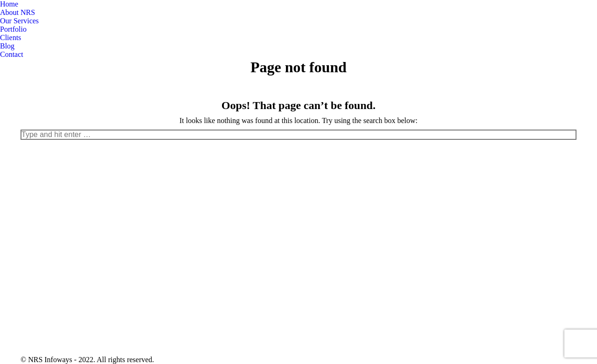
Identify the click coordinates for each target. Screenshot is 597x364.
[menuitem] (9, 4)
